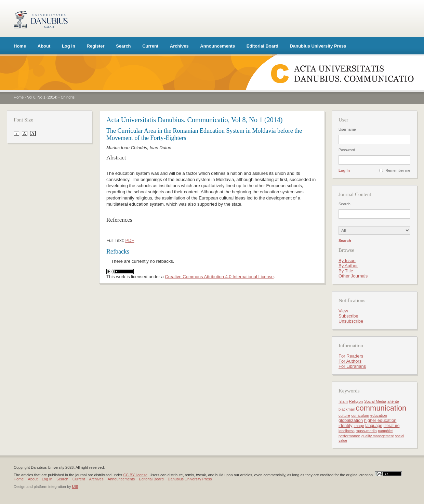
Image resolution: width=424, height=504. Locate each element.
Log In (69, 46)
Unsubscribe (351, 321)
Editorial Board (262, 46)
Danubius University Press (318, 46)
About (44, 46)
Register (96, 46)
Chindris (68, 97)
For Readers (351, 356)
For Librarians (352, 366)
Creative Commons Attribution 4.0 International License (219, 277)
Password (347, 150)
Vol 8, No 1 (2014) (42, 97)
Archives (179, 46)
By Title (346, 271)
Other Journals (353, 276)
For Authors (350, 361)
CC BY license (135, 475)
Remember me (398, 170)
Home (20, 46)
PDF (130, 240)
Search (123, 46)
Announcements (217, 46)
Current (150, 46)
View (343, 311)
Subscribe (348, 316)
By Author (348, 266)
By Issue (347, 261)
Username (347, 129)
